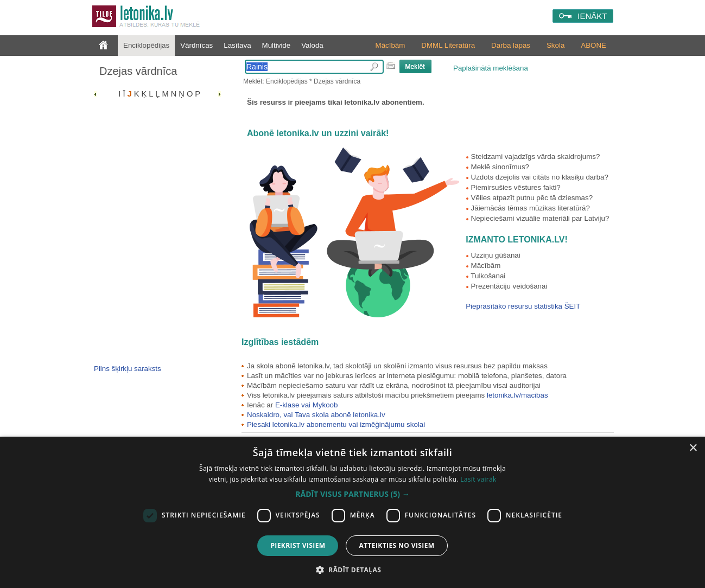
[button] (352, 494)
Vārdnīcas (196, 45)
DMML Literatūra (448, 45)
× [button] (693, 448)
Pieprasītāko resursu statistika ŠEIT (523, 306)
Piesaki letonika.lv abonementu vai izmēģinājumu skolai (336, 424)
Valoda (312, 45)
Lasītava (237, 45)
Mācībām (390, 45)
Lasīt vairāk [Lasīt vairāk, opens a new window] (478, 479)
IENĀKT (592, 16)
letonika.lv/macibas (517, 395)
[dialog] (352, 512)
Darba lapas (511, 45)
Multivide (277, 45)
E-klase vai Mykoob (307, 405)
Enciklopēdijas (146, 45)
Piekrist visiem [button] (298, 545)
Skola (555, 45)
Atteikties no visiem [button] (396, 545)
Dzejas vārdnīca (138, 71)
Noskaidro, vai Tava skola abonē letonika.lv (316, 415)
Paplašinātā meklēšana (491, 68)
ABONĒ (593, 45)
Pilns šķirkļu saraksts (128, 369)
